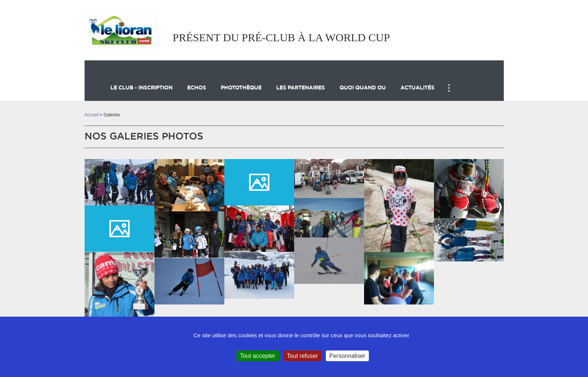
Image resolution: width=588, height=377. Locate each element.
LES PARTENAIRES (300, 88)
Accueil (92, 115)
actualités (417, 88)
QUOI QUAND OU (363, 88)
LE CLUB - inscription (141, 88)
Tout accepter (258, 356)
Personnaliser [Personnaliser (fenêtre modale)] (348, 356)
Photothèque (241, 88)
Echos (197, 88)
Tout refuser (302, 356)
